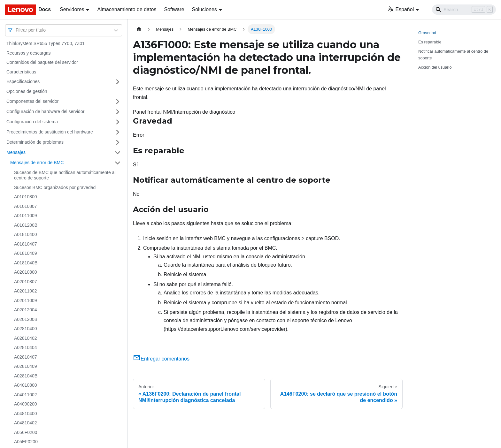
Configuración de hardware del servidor (45, 111)
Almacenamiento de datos (127, 9)
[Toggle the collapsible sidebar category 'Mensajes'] (118, 153)
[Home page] (139, 29)
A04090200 (26, 404)
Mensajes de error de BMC (37, 163)
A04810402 (26, 423)
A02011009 (26, 300)
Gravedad (427, 33)
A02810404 (26, 347)
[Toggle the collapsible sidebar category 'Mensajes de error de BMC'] (118, 163)
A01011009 (26, 216)
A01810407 (26, 244)
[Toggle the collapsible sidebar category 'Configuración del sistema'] (118, 122)
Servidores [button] (72, 9)
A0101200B (26, 225)
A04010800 (26, 385)
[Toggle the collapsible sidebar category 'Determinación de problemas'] (118, 142)
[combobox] (16, 30)
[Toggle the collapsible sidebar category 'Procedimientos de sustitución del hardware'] (118, 132)
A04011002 (26, 395)
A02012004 (26, 310)
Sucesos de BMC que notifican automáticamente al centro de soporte (65, 175)
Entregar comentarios (161, 359)
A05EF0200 (26, 442)
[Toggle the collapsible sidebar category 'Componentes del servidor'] (118, 102)
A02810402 (26, 338)
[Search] (464, 10)
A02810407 (26, 357)
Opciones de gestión (27, 91)
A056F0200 (26, 432)
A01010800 (26, 197)
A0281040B (26, 376)
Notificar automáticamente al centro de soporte (453, 55)
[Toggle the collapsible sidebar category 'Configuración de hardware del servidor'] (118, 112)
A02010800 (26, 272)
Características (21, 72)
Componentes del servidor (32, 101)
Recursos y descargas (29, 53)
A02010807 (26, 282)
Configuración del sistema (32, 122)
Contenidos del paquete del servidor (42, 62)
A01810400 (26, 234)
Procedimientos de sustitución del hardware (50, 132)
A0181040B (26, 263)
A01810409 (26, 253)
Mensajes (16, 152)
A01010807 (26, 206)
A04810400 (26, 414)
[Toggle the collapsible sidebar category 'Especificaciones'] (118, 82)
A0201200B (26, 319)
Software (174, 9)
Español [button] (401, 9)
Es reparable (430, 42)
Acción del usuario (435, 67)
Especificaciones (23, 81)
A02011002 (26, 291)
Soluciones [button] (204, 9)
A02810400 (26, 329)
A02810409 (26, 366)
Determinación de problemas (35, 142)
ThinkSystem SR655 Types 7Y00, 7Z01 (46, 43)
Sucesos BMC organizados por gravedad (55, 187)
